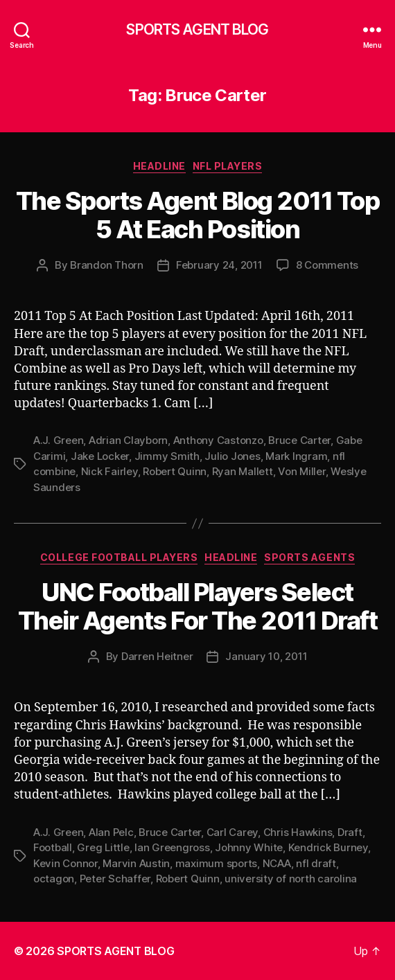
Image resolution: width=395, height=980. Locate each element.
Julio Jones (232, 456)
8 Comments (327, 265)
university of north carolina (291, 879)
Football (53, 847)
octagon (54, 879)
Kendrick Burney (328, 847)
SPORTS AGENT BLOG (197, 29)
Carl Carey (232, 832)
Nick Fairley (109, 471)
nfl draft (316, 863)
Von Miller (301, 471)
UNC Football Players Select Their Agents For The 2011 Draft (198, 606)
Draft (350, 832)
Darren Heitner (157, 656)
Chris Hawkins (298, 832)
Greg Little (103, 847)
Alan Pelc (111, 832)
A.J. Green (58, 440)
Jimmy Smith (167, 456)
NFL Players (228, 166)
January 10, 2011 (266, 656)
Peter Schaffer (115, 879)
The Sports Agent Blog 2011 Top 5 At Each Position (197, 215)
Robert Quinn (175, 471)
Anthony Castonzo (218, 440)
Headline (159, 166)
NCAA (277, 863)
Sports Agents (309, 557)
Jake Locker (100, 456)
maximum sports (216, 863)
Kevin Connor (65, 863)
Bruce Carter (299, 440)
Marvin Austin (136, 863)
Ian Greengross (172, 847)
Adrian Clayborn (128, 440)
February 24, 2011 (219, 265)
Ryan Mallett (243, 471)
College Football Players (119, 557)
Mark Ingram (296, 456)
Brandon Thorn (107, 265)
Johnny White (249, 847)
